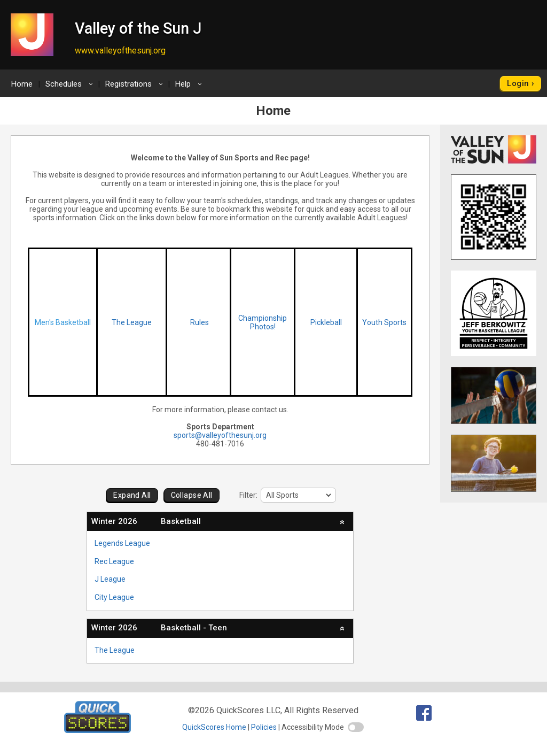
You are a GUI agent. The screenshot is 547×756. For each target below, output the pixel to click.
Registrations (136, 84)
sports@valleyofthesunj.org (220, 435)
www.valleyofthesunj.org (120, 51)
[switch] (356, 727)
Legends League (122, 543)
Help (190, 84)
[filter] (298, 495)
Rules (199, 322)
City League (114, 597)
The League (132, 322)
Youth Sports (384, 322)
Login (518, 83)
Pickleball (326, 322)
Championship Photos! (263, 322)
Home (22, 84)
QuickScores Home (214, 727)
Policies (264, 727)
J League (110, 579)
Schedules (71, 84)
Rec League (114, 561)
